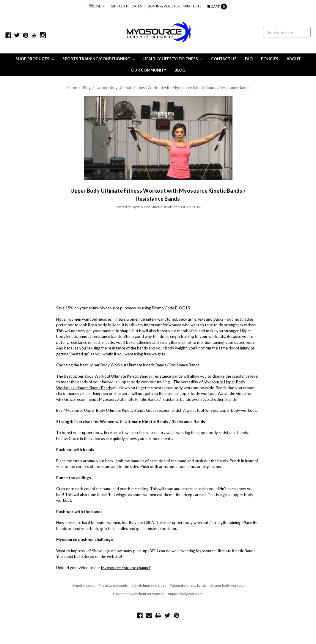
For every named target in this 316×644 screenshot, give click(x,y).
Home (72, 88)
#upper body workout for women (139, 594)
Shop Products (35, 59)
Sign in (154, 6)
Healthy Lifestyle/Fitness (173, 59)
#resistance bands (113, 585)
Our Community (149, 70)
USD (97, 6)
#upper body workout (227, 585)
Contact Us (224, 59)
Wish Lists (192, 6)
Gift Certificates (126, 6)
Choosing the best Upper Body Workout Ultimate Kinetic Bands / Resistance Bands (128, 365)
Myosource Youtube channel (126, 568)
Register (172, 6)
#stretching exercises (149, 585)
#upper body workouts (186, 594)
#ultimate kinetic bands (188, 585)
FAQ (249, 59)
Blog (180, 70)
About (294, 59)
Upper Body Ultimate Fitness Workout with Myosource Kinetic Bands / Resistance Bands (173, 88)
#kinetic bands (84, 585)
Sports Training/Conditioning (99, 59)
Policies (270, 59)
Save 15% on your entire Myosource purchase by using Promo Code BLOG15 (123, 308)
